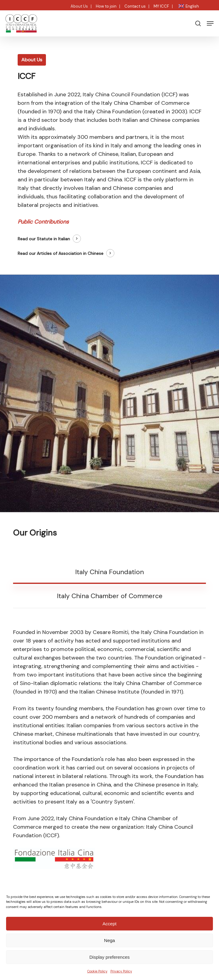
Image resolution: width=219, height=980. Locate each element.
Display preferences (110, 957)
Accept (109, 924)
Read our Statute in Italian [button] (44, 239)
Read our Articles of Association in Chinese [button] (61, 253)
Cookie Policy (97, 971)
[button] (210, 23)
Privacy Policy (121, 971)
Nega (109, 940)
